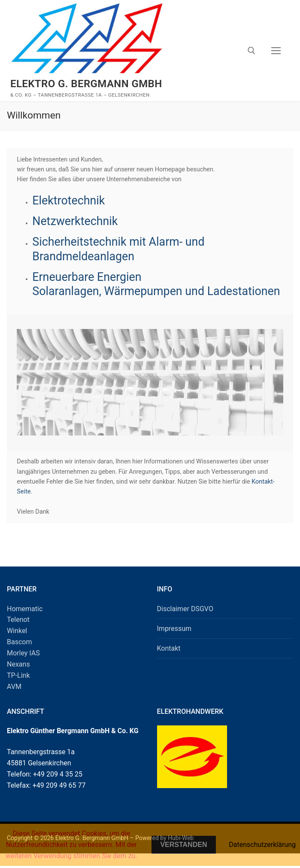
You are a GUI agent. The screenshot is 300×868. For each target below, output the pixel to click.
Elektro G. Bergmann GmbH (86, 84)
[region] (150, 396)
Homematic (25, 623)
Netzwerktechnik (76, 221)
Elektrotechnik (69, 201)
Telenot (18, 634)
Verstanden (183, 845)
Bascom (19, 656)
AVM (14, 701)
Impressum (174, 643)
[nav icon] (276, 51)
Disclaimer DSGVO (185, 623)
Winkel (17, 645)
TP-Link (18, 690)
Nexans (18, 678)
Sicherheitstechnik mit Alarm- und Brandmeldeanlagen (120, 249)
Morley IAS (23, 667)
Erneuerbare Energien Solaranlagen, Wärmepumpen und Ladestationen (120, 291)
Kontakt (169, 662)
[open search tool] (252, 51)
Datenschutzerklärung (262, 845)
